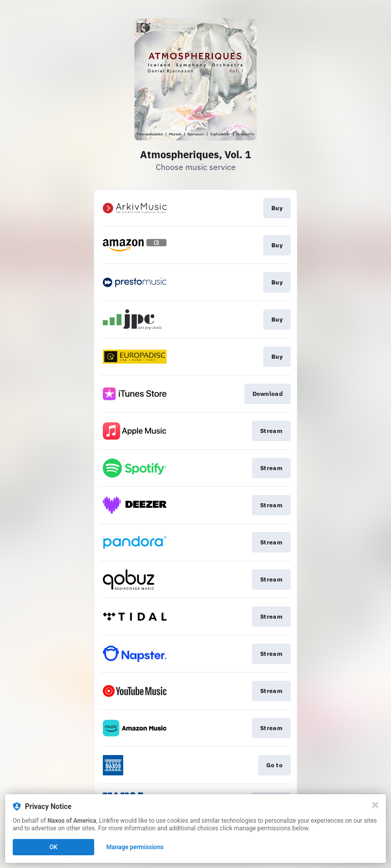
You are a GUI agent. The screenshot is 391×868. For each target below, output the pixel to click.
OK (53, 847)
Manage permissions (135, 847)
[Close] (375, 805)
